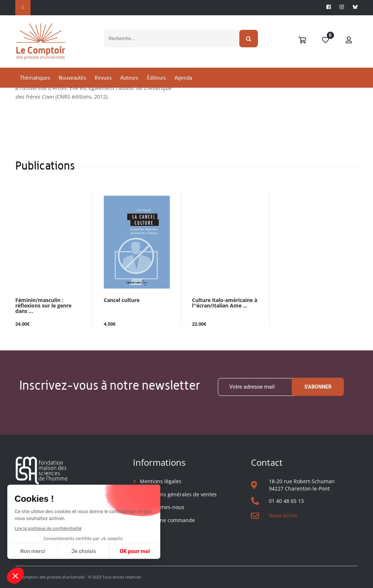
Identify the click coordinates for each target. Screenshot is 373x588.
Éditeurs (156, 78)
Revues (103, 78)
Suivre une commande (167, 520)
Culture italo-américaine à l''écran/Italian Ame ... (225, 303)
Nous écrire (283, 515)
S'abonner (318, 387)
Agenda (183, 78)
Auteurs (129, 78)
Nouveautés (72, 78)
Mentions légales (161, 481)
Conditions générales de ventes (178, 494)
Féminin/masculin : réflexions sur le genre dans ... (43, 306)
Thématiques (35, 78)
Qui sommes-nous (162, 507)
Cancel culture (122, 300)
